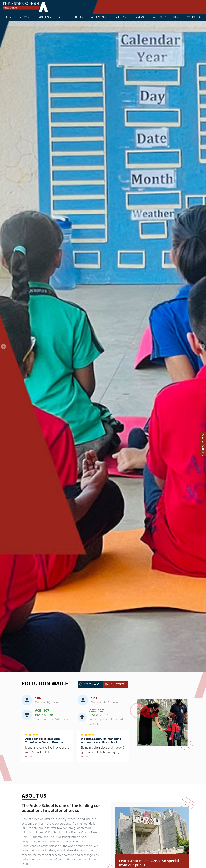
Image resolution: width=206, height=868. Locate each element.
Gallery (119, 17)
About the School (70, 17)
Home (10, 17)
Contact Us (193, 17)
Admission (97, 17)
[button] (3, 347)
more (29, 756)
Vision (24, 17)
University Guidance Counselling (155, 17)
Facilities (43, 17)
